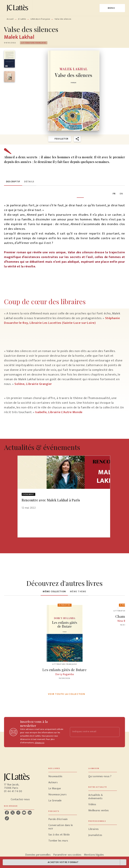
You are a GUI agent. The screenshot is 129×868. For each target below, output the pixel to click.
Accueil (10, 19)
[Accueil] (18, 8)
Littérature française (40, 19)
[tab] (13, 182)
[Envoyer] (116, 732)
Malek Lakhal (19, 37)
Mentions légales (94, 855)
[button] (34, 43)
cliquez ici (39, 743)
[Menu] (112, 8)
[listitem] (7, 813)
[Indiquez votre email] (91, 732)
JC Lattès (22, 19)
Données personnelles (38, 855)
